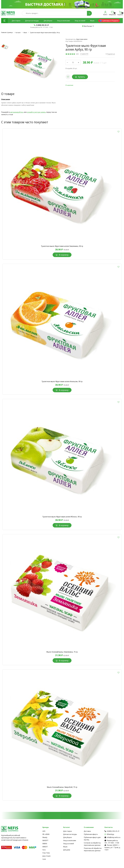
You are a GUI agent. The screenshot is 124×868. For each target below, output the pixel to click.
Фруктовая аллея (82, 39)
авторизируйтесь (17, 112)
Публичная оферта (91, 834)
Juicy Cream (46, 856)
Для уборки (48, 21)
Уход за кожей (80, 21)
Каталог (18, 33)
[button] (4, 21)
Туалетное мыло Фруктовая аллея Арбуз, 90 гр (45, 33)
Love (44, 859)
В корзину (62, 255)
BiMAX (45, 844)
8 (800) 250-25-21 (112, 831)
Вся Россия (88, 26)
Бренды (46, 827)
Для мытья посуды (32, 21)
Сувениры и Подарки (109, 21)
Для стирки (16, 21)
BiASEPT (45, 840)
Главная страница (7, 32)
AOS (44, 831)
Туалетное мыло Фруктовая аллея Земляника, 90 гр (62, 246)
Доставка (87, 831)
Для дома (67, 850)
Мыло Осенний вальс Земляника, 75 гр (62, 652)
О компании (89, 827)
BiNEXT (45, 847)
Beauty (45, 837)
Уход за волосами (63, 21)
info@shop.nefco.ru (112, 837)
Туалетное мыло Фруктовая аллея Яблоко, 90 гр (62, 517)
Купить (80, 77)
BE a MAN (46, 834)
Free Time (46, 853)
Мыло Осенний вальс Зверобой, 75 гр (62, 787)
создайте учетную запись (36, 112)
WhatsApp (109, 834)
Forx (44, 850)
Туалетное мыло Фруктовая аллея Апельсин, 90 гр (62, 381)
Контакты (109, 827)
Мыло (92, 21)
